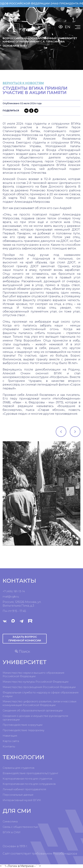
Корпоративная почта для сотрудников (29, 784)
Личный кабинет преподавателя (24, 789)
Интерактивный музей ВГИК (22, 800)
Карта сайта (11, 741)
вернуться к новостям (23, 83)
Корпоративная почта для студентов (27, 779)
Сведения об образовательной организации (33, 710)
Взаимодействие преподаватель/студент (30, 773)
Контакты (9, 746)
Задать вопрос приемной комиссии (25, 638)
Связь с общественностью (20, 827)
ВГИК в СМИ (12, 832)
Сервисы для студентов (19, 768)
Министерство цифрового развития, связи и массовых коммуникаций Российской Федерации (40, 703)
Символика (10, 821)
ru (18, 597)
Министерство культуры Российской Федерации (36, 682)
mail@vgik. (9, 597)
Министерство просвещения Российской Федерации (39, 687)
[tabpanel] (41, 493)
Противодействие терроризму (23, 730)
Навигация (10, 736)
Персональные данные (18, 795)
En (68, 27)
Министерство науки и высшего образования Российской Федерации (33, 675)
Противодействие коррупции (23, 725)
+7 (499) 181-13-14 (14, 591)
